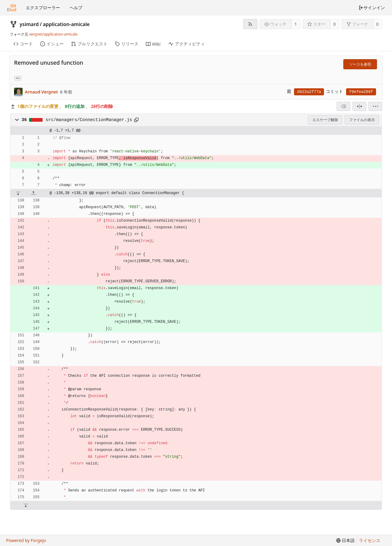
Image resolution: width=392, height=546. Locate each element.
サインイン (372, 8)
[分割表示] (359, 106)
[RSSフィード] (250, 24)
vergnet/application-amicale (53, 34)
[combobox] (343, 106)
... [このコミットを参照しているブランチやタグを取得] (18, 78)
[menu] (375, 106)
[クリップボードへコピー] (136, 120)
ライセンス (370, 540)
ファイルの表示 (362, 120)
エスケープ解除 (325, 120)
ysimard (29, 24)
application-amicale (66, 24)
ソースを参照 (360, 64)
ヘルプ (76, 8)
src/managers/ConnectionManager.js (89, 120)
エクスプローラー (43, 8)
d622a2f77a (309, 92)
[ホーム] (12, 8)
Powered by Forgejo (26, 540)
